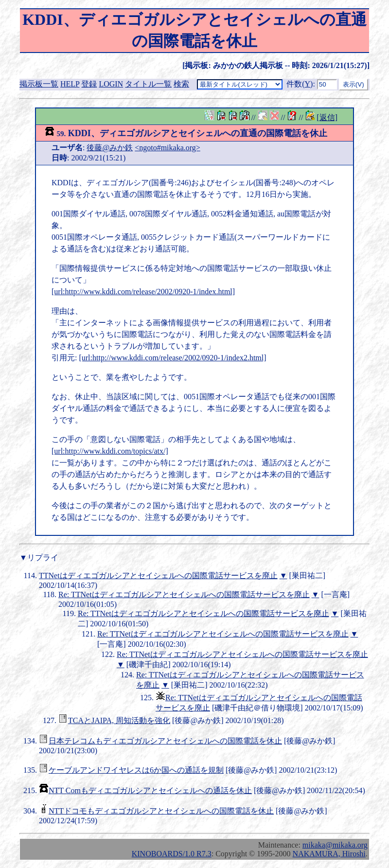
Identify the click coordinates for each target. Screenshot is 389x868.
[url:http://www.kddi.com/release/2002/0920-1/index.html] (143, 292)
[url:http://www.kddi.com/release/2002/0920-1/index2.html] (172, 358)
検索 (181, 84)
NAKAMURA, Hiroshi (329, 854)
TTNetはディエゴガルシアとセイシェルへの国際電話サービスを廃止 (158, 576)
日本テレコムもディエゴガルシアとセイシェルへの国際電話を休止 (165, 741)
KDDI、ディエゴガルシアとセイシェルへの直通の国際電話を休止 (186, 133)
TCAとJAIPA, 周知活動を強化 (119, 720)
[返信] (327, 117)
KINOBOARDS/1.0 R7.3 (172, 854)
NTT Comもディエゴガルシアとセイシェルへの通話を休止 (150, 790)
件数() (300, 84)
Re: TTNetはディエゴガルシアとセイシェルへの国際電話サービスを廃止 (184, 594)
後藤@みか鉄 (110, 148)
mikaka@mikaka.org (335, 845)
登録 (89, 84)
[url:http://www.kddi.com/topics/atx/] (110, 451)
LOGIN (111, 84)
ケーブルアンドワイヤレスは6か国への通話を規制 (136, 770)
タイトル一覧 (148, 84)
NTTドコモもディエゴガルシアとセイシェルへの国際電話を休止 (161, 811)
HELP (70, 84)
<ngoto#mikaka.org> (168, 148)
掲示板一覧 (39, 84)
